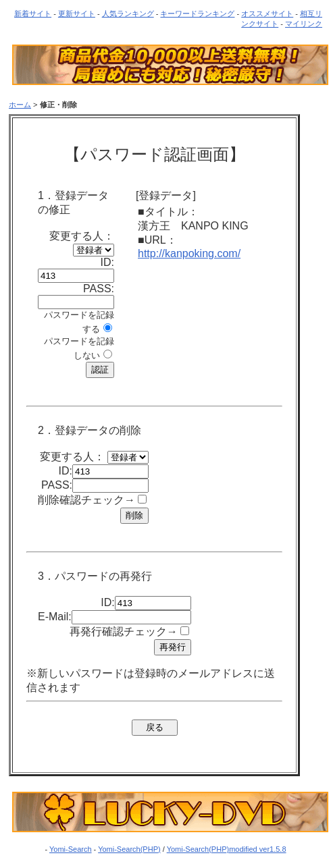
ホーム (20, 105)
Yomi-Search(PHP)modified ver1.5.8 (227, 849)
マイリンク (304, 24)
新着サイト (33, 13)
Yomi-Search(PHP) (129, 849)
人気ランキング (128, 13)
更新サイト (77, 13)
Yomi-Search (71, 849)
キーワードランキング (197, 13)
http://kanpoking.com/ (189, 253)
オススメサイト (267, 13)
